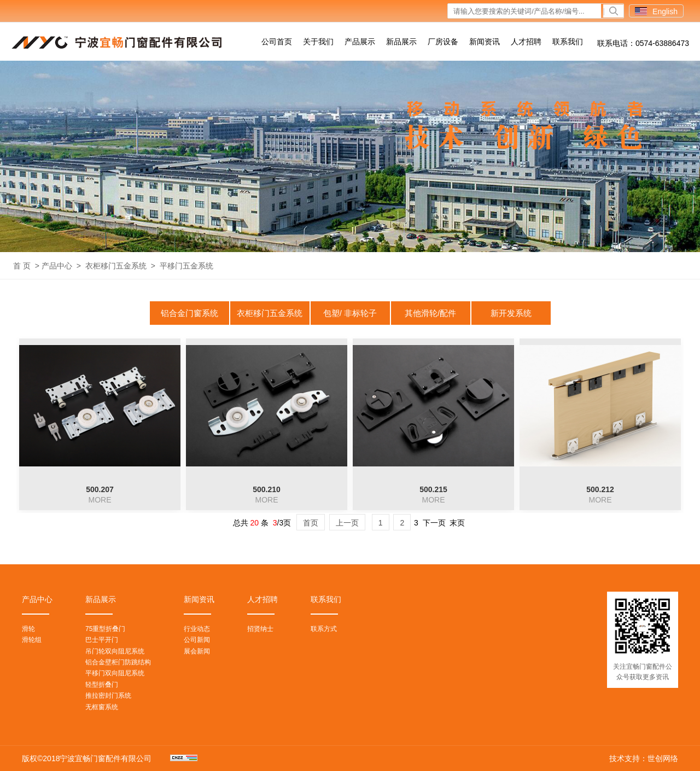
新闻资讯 (485, 42)
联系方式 (324, 629)
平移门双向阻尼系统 (115, 673)
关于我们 (318, 42)
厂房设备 (443, 42)
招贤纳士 (260, 629)
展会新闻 (197, 651)
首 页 (22, 266)
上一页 (347, 523)
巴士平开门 (102, 640)
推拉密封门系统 (108, 696)
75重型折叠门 (105, 629)
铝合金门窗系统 (189, 313)
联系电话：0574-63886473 (643, 43)
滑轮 (28, 629)
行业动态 (197, 629)
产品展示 (360, 42)
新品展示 (401, 42)
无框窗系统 (102, 707)
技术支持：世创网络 (644, 758)
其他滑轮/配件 (430, 313)
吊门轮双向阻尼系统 (115, 651)
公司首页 (277, 42)
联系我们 (568, 42)
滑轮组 (32, 640)
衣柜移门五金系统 (116, 266)
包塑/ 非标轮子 (350, 313)
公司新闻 (197, 640)
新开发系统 (511, 313)
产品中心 (57, 266)
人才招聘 (526, 42)
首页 (311, 523)
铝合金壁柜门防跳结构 (118, 662)
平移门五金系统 (186, 266)
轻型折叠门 (102, 685)
